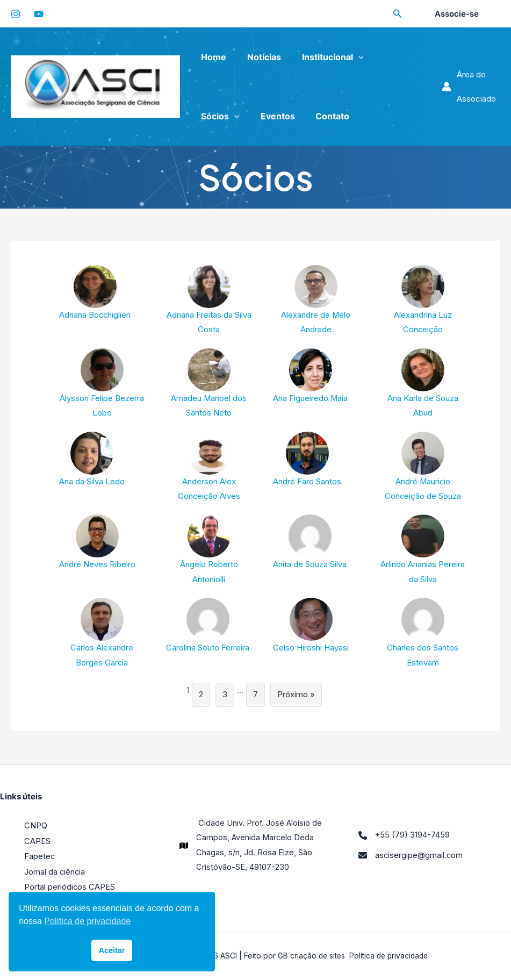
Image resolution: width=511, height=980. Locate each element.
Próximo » (296, 697)
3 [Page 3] (225, 697)
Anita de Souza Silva (310, 544)
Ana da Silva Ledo (92, 460)
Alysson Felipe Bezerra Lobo (102, 384)
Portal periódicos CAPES (70, 887)
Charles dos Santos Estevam (423, 635)
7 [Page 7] (255, 697)
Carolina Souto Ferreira (208, 628)
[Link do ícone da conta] (470, 87)
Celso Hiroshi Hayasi (311, 628)
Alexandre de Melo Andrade (316, 300)
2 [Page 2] (201, 697)
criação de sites (316, 956)
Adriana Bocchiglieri (95, 293)
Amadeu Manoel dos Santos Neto (209, 384)
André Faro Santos (307, 460)
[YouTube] (39, 14)
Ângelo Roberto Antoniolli (209, 551)
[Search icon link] (398, 15)
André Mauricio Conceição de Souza (423, 467)
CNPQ (36, 828)
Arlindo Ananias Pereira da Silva (423, 551)
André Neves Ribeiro (97, 544)
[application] (349, 57)
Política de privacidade (389, 956)
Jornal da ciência (55, 872)
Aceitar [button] (112, 950)
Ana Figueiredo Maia (311, 376)
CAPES (37, 843)
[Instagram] (16, 14)
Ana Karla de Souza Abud (423, 384)
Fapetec (40, 857)
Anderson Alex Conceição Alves (209, 467)
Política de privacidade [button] (87, 921)
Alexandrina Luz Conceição (423, 300)
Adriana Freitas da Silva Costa (209, 300)
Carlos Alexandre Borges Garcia (102, 635)
